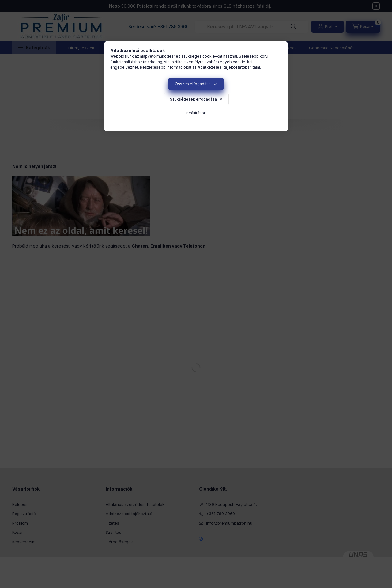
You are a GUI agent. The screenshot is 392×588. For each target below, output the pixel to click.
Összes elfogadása (193, 84)
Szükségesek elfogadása (193, 99)
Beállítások (196, 113)
